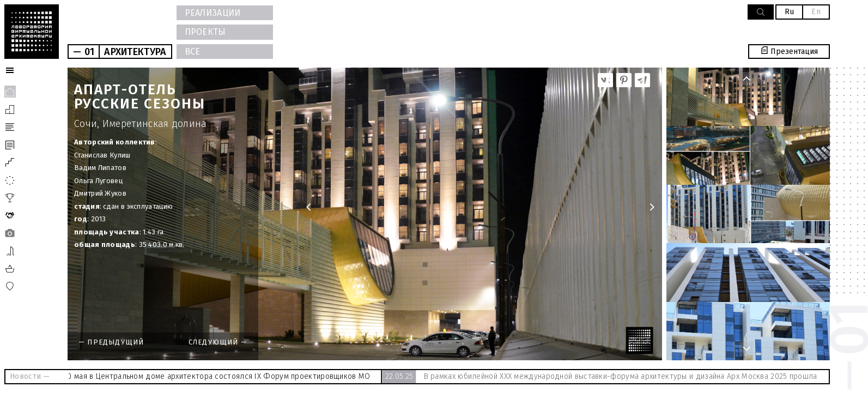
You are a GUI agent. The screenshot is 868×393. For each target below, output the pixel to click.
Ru (790, 12)
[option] (365, 214)
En (816, 12)
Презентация (789, 52)
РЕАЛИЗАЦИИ (213, 13)
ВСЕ (193, 52)
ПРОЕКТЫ (205, 32)
